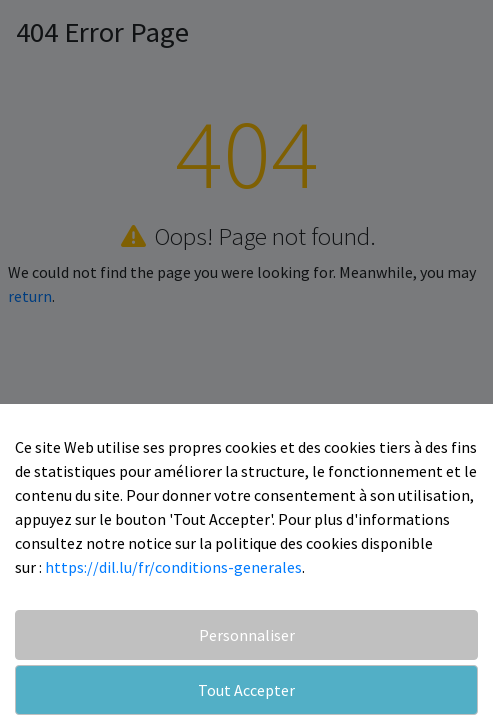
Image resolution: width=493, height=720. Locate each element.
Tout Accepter (246, 690)
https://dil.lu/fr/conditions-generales (173, 567)
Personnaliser (247, 635)
